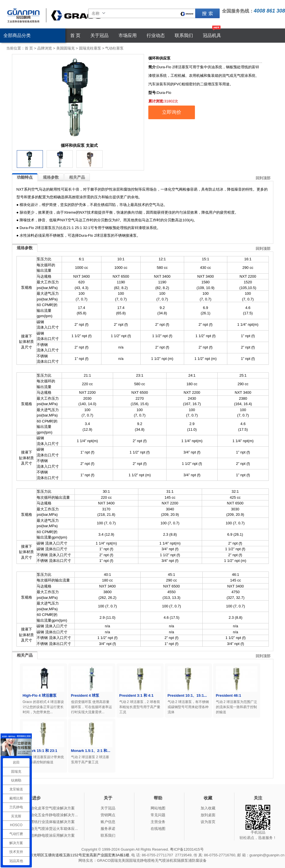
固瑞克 (207, 13)
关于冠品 (99, 35)
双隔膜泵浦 (183, 860)
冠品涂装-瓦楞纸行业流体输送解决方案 (43, 822)
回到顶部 (263, 178)
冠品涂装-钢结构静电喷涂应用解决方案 (43, 835)
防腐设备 (199, 860)
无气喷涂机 (164, 860)
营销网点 (108, 815)
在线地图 (158, 829)
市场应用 (128, 35)
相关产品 (77, 177)
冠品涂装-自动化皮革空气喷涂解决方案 (43, 808)
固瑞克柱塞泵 (90, 48)
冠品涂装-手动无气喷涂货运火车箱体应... (44, 829)
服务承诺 (108, 829)
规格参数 (51, 177)
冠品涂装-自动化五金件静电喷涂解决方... (44, 815)
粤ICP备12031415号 (187, 849)
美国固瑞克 (65, 48)
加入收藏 (208, 808)
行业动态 (156, 35)
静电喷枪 (147, 860)
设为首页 (208, 822)
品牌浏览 (45, 48)
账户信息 (108, 822)
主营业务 (158, 822)
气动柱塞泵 (114, 48)
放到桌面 (208, 815)
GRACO (104, 860)
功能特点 (25, 177)
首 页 (75, 35)
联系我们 (184, 35)
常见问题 (158, 815)
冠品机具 (212, 35)
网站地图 (158, 808)
